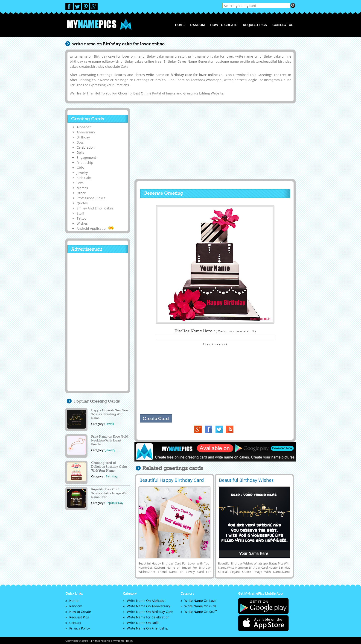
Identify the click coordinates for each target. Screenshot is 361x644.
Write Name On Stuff (201, 612)
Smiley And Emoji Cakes (95, 208)
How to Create (224, 25)
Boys (80, 142)
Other (81, 193)
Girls (80, 168)
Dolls (80, 152)
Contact (75, 623)
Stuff (80, 213)
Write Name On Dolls (143, 623)
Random (197, 25)
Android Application (96, 228)
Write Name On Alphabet (146, 601)
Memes (82, 188)
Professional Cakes (91, 198)
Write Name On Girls (200, 606)
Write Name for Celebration (148, 617)
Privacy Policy (80, 628)
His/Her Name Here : (215, 331)
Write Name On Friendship (148, 628)
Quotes (82, 203)
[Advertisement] (214, 141)
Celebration (86, 147)
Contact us (283, 25)
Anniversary (86, 132)
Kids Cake (84, 178)
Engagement (86, 157)
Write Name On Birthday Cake (150, 612)
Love (80, 183)
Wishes (82, 223)
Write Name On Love (200, 601)
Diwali (110, 424)
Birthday (83, 137)
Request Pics (255, 25)
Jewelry (82, 173)
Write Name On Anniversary (148, 606)
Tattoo (82, 218)
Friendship (85, 163)
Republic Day (115, 503)
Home (180, 25)
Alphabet (84, 127)
